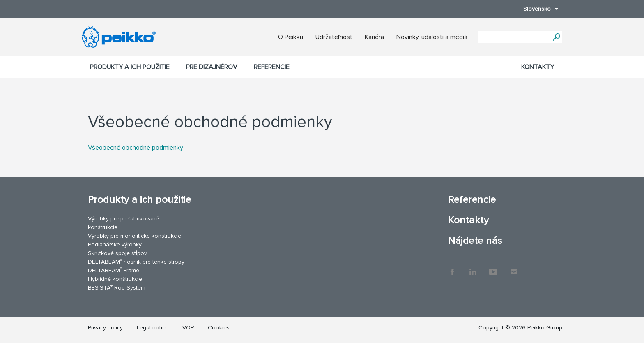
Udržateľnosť (334, 37)
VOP (188, 328)
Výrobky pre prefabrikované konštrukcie (123, 223)
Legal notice (153, 328)
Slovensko (537, 9)
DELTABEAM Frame (114, 270)
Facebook (452, 268)
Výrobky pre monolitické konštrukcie (135, 236)
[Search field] (514, 37)
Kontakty (538, 67)
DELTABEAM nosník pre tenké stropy (136, 261)
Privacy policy (105, 328)
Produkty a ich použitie (130, 67)
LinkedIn (473, 268)
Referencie (272, 67)
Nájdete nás (475, 241)
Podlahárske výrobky (115, 245)
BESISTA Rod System (117, 287)
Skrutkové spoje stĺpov (117, 253)
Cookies (219, 328)
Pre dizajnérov (212, 67)
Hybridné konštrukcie (115, 279)
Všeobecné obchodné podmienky (136, 148)
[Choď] (556, 37)
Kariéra (374, 37)
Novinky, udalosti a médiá (432, 37)
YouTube (493, 268)
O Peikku (291, 37)
